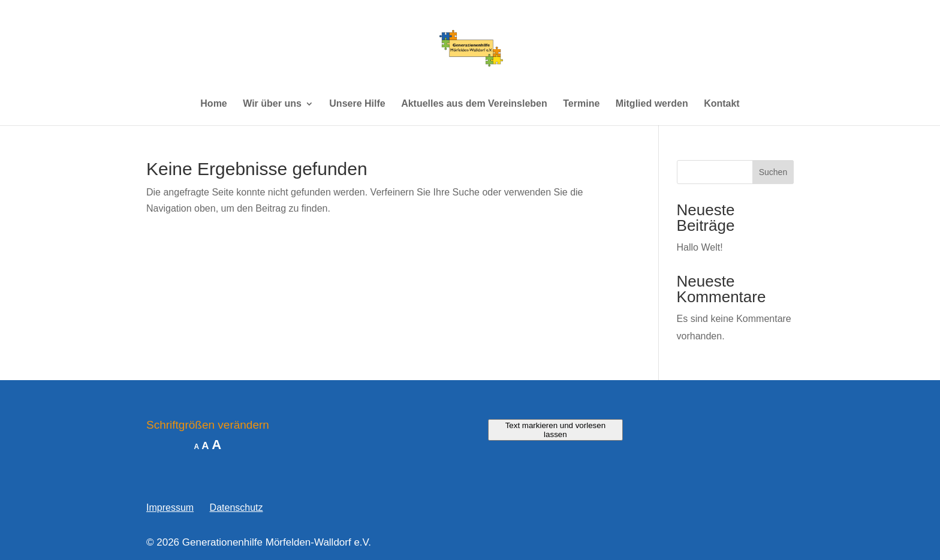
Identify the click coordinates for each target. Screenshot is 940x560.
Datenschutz (236, 508)
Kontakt (722, 104)
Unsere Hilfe (357, 104)
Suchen (773, 172)
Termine (581, 104)
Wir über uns (272, 104)
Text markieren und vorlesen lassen (555, 430)
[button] (26, 534)
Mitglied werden (652, 104)
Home (213, 104)
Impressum (170, 508)
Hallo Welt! (700, 247)
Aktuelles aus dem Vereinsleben (474, 104)
